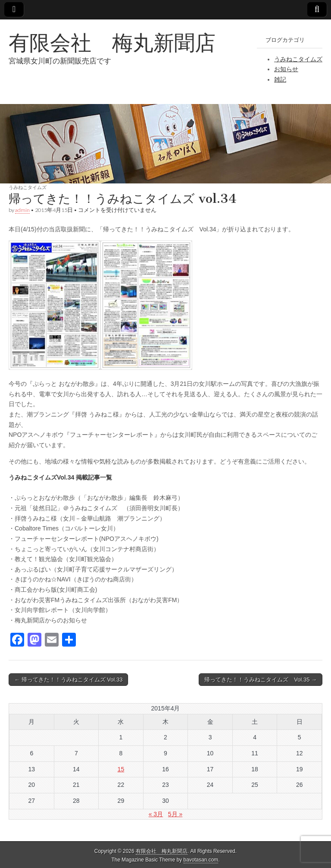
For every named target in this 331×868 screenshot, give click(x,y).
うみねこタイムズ (298, 59)
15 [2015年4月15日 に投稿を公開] (121, 769)
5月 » (175, 814)
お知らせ (286, 69)
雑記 (280, 79)
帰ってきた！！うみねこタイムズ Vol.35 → (261, 680)
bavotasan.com (201, 860)
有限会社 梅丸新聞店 (112, 43)
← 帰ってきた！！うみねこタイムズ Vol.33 (68, 680)
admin (22, 210)
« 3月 (156, 814)
